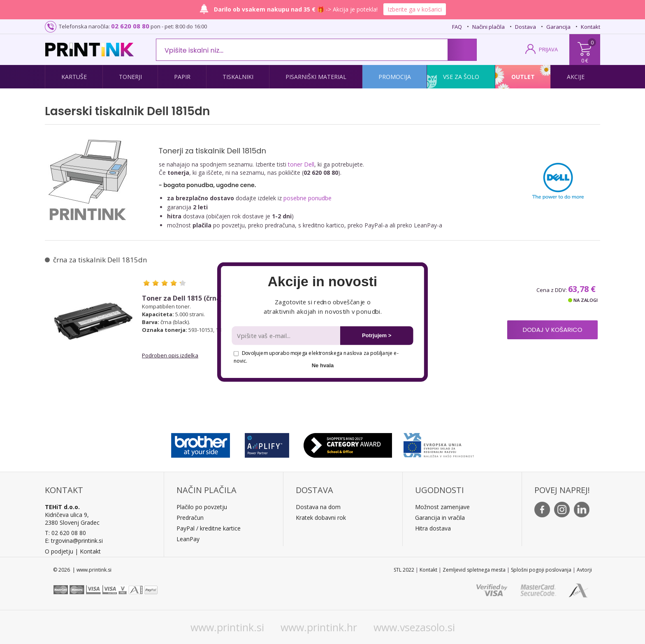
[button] (322, 282)
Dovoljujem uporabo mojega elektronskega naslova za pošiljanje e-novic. (316, 357)
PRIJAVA (548, 49)
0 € (585, 60)
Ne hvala (323, 365)
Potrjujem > (377, 335)
